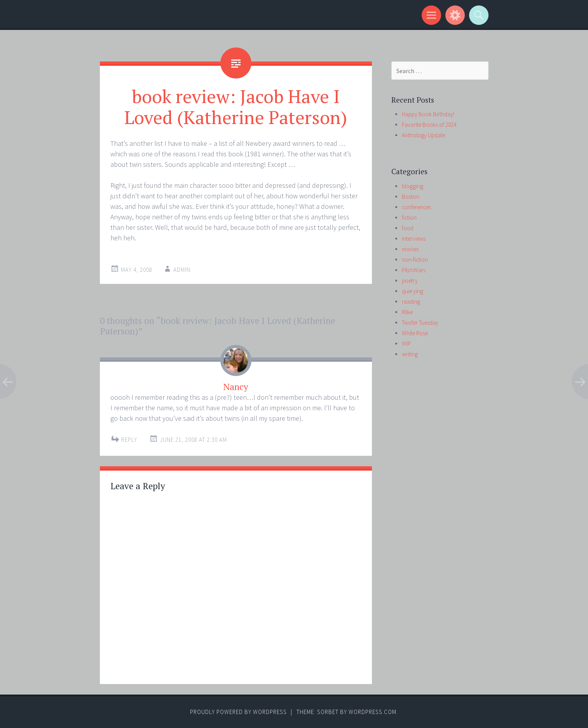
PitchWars (414, 270)
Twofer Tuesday (420, 323)
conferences (416, 207)
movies (410, 249)
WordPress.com (373, 712)
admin (182, 270)
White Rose (415, 333)
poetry (410, 281)
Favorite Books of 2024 (429, 125)
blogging (413, 186)
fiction (409, 218)
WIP (406, 344)
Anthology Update (423, 135)
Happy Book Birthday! (428, 114)
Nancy (236, 387)
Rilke (407, 312)
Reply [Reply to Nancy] (129, 440)
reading (411, 302)
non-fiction (415, 260)
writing (410, 354)
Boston (411, 197)
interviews (414, 239)
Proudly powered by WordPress (238, 712)
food (408, 228)
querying (413, 291)
